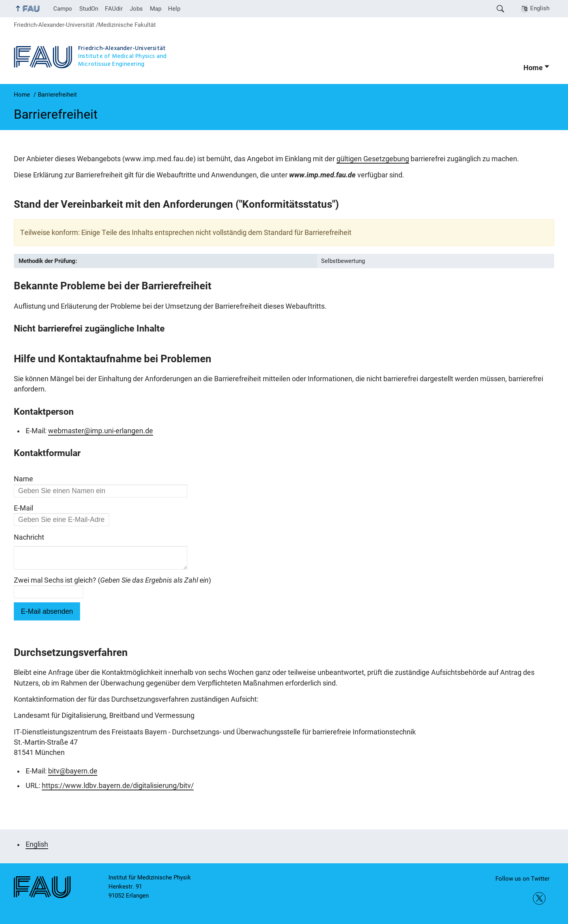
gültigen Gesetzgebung (373, 159)
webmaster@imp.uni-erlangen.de (101, 431)
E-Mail (23, 508)
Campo (63, 9)
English (540, 8)
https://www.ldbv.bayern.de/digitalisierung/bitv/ (118, 789)
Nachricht (29, 537)
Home (533, 68)
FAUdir (114, 9)
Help (174, 9)
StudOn (89, 9)
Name (23, 479)
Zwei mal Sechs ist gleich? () (112, 583)
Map (156, 9)
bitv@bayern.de (73, 774)
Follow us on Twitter (522, 879)
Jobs (136, 9)
